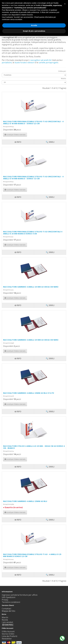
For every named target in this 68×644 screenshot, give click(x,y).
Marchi (5, 617)
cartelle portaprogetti (48, 62)
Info (18, 575)
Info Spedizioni (9, 597)
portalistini (7, 62)
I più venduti (7, 622)
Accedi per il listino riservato (15, 567)
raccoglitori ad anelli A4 (41, 60)
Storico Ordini (8, 634)
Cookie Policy (9, 625)
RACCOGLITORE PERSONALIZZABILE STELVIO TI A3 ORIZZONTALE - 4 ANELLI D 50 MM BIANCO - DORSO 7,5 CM (33, 177)
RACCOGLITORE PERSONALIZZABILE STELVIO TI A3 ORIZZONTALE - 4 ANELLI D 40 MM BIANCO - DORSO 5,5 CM (33, 122)
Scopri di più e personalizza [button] (34, 31)
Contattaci (6, 609)
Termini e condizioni (11, 602)
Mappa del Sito (9, 611)
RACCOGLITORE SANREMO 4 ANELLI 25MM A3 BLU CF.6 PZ (29, 393)
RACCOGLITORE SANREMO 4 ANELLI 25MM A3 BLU (25, 501)
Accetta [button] (34, 25)
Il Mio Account (8, 631)
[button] (65, 4)
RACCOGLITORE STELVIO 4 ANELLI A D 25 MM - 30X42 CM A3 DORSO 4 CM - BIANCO (34, 447)
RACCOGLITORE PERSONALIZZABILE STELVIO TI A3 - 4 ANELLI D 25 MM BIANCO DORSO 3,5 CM (32, 555)
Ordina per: (62, 71)
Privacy (5, 600)
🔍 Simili (50, 575)
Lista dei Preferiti (9, 636)
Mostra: (64, 78)
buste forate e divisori (25, 62)
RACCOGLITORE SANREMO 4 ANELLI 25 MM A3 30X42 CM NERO (31, 287)
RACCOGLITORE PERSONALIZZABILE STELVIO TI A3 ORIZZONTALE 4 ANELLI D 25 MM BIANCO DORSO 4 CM (33, 233)
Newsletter (7, 639)
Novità (5, 620)
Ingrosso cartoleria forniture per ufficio (20, 595)
